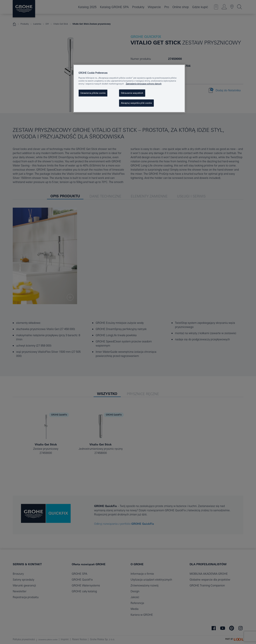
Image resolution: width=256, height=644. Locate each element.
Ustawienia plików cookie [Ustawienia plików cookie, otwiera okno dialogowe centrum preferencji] (93, 93)
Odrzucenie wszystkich (132, 93)
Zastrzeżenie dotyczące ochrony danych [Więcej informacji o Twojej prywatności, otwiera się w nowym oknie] (144, 84)
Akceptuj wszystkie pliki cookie (136, 103)
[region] (129, 89)
